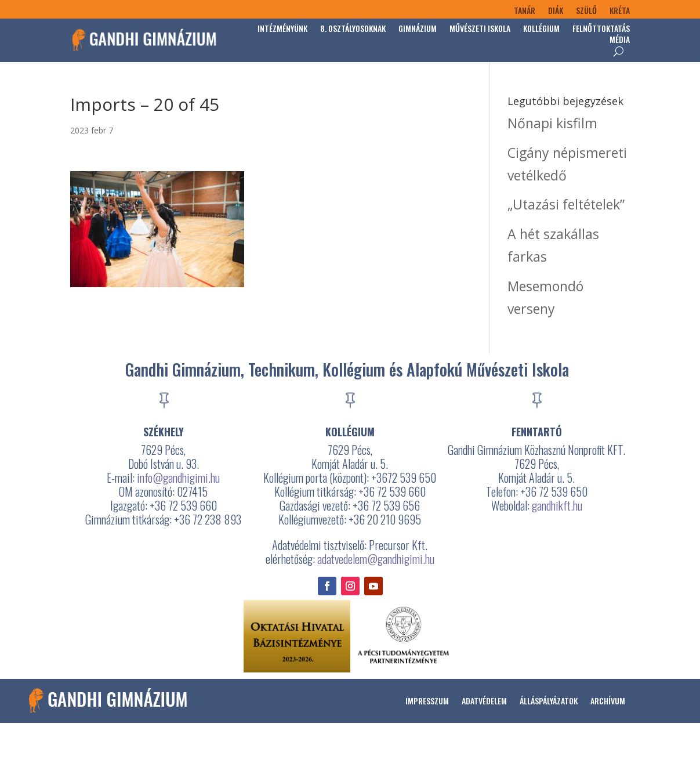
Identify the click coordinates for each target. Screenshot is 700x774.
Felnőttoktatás (601, 29)
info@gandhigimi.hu (178, 478)
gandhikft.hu (557, 505)
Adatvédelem (484, 701)
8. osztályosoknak (353, 29)
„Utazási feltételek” (566, 204)
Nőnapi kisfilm (552, 123)
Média (620, 40)
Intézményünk (282, 29)
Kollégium (541, 29)
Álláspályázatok (549, 701)
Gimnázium (418, 29)
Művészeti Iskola (480, 29)
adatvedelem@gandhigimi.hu (376, 559)
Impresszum (427, 701)
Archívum (608, 701)
